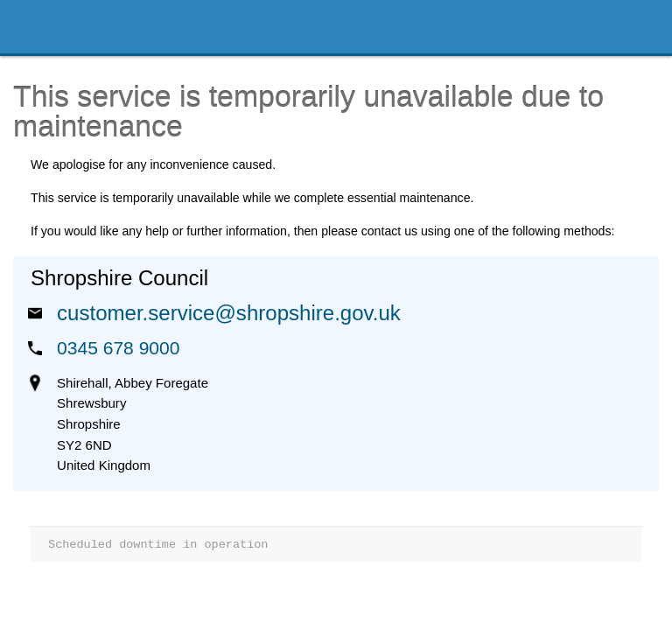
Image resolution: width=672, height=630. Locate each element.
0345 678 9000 (118, 348)
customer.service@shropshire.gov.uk (229, 313)
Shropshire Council (93, 27)
